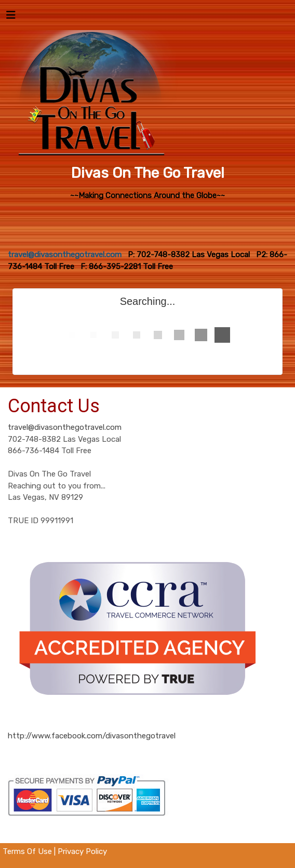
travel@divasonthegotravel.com (65, 427)
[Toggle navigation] (11, 18)
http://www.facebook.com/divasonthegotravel (92, 736)
